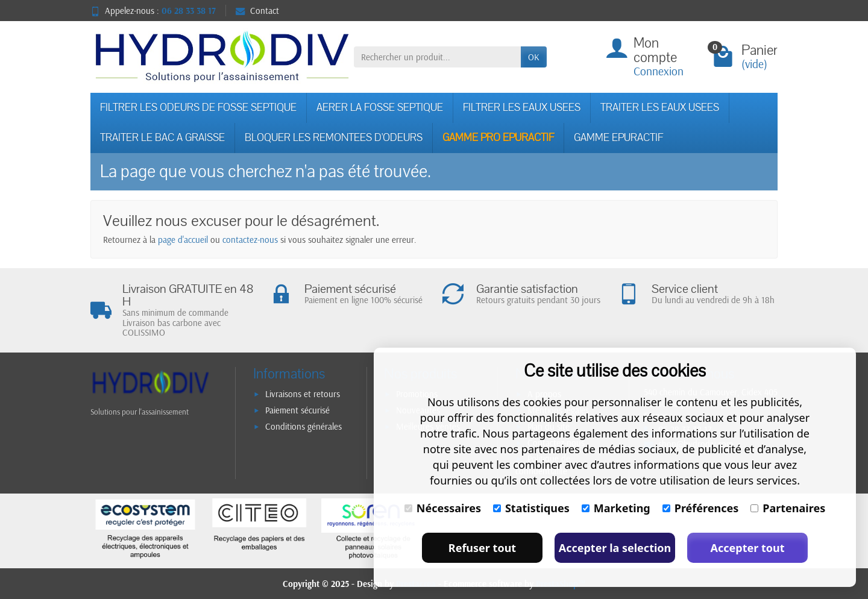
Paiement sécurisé (297, 410)
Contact (257, 11)
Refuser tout (482, 548)
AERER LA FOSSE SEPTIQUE (380, 108)
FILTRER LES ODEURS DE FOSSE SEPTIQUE (198, 108)
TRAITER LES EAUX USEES (660, 108)
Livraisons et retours (303, 394)
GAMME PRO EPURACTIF (498, 138)
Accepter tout (747, 548)
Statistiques (531, 508)
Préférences (701, 508)
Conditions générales (303, 426)
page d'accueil (183, 240)
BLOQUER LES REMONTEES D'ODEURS (334, 138)
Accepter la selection (615, 548)
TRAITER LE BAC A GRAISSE (162, 138)
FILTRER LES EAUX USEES (522, 108)
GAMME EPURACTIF (618, 138)
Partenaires (788, 508)
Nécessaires (443, 508)
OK (534, 57)
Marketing (616, 508)
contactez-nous (250, 240)
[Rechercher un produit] (437, 57)
